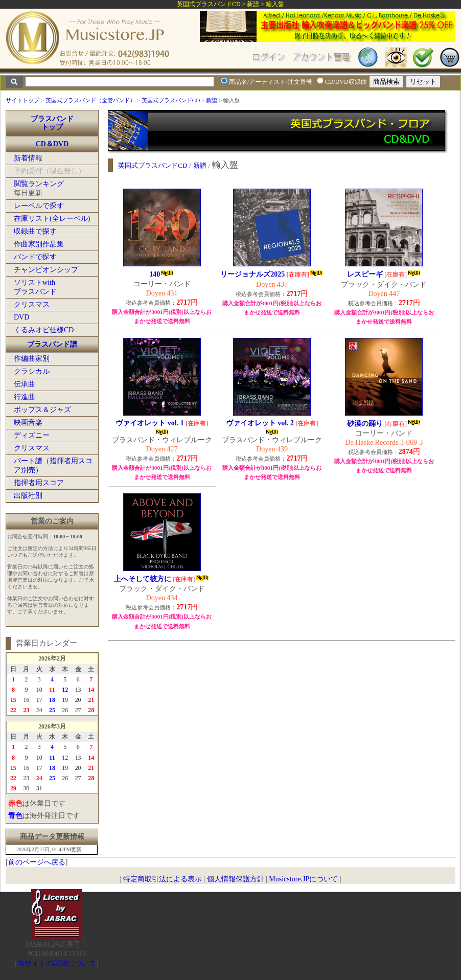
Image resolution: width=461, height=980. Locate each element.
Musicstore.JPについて (303, 879)
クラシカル (32, 371)
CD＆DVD (52, 144)
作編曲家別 (32, 359)
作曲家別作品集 (39, 244)
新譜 (212, 100)
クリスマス (32, 304)
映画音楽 (28, 423)
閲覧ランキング (39, 184)
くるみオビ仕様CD (44, 330)
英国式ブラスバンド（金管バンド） (90, 100)
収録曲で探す (35, 231)
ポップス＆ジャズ (42, 410)
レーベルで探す (39, 206)
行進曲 (25, 397)
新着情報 (28, 158)
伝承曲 (25, 384)
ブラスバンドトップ (52, 123)
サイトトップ (22, 100)
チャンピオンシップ (46, 270)
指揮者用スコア (39, 483)
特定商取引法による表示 (163, 879)
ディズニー (32, 435)
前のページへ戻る (37, 862)
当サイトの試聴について (57, 963)
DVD (21, 317)
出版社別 (28, 496)
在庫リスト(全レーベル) (52, 219)
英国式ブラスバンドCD (171, 100)
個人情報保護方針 (236, 879)
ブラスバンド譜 (52, 344)
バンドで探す (35, 257)
